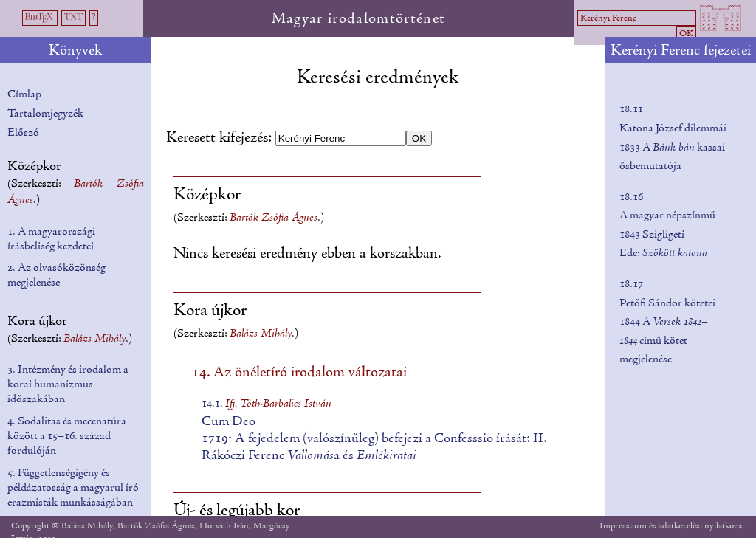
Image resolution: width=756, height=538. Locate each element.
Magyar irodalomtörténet (359, 19)
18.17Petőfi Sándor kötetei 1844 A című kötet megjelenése (667, 322)
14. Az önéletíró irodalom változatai (299, 373)
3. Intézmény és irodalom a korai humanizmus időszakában (68, 384)
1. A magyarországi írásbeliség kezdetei (51, 239)
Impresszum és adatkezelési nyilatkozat (672, 526)
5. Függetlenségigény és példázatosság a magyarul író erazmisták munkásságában (73, 488)
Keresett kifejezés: (221, 138)
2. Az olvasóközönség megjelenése (56, 275)
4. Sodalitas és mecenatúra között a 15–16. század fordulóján (67, 436)
